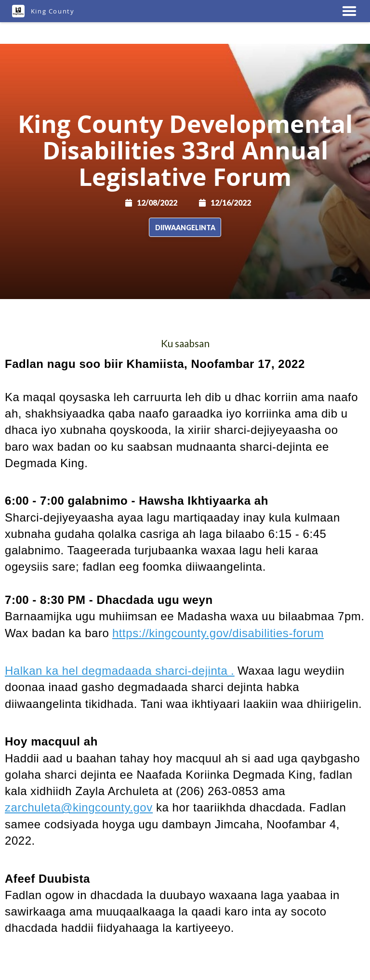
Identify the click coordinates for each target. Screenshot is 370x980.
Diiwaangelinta (185, 228)
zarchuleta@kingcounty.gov (79, 807)
